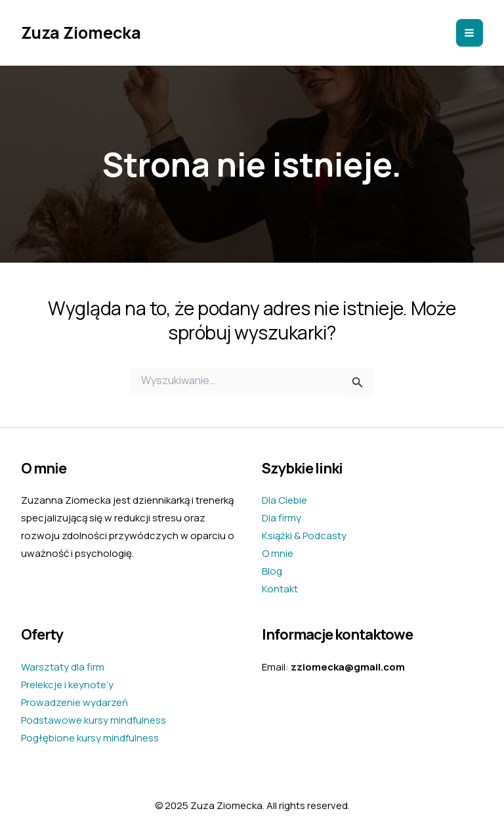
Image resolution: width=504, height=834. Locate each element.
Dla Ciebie (284, 500)
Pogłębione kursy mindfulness (90, 738)
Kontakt (280, 589)
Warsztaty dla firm (63, 667)
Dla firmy (282, 518)
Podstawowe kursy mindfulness (94, 720)
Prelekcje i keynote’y (67, 685)
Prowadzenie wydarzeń (74, 702)
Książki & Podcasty (304, 536)
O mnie (278, 553)
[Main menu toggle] (470, 33)
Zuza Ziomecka (81, 33)
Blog (272, 571)
